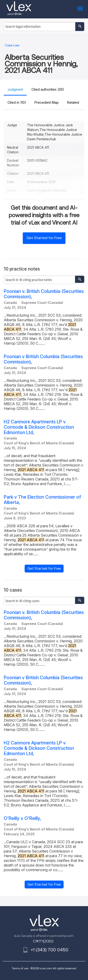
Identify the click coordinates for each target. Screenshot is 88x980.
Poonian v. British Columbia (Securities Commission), (44, 294)
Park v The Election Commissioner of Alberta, (42, 500)
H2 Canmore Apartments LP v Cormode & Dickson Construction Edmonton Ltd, (39, 427)
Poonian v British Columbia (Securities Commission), (43, 359)
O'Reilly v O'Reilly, (22, 818)
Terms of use (20, 968)
